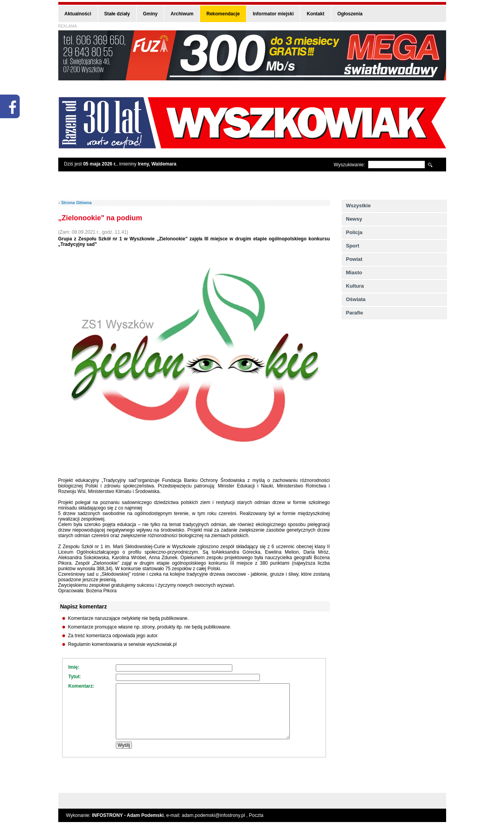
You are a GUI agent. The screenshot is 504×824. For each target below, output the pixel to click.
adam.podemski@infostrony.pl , (216, 815)
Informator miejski (273, 14)
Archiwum (182, 14)
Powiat (354, 259)
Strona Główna (76, 203)
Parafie (355, 313)
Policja (354, 232)
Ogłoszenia (350, 14)
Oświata (356, 299)
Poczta (256, 815)
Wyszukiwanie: (349, 165)
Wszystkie (359, 206)
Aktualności (78, 14)
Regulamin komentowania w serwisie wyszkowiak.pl (122, 644)
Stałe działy (117, 14)
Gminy (150, 14)
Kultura (355, 286)
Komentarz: (82, 686)
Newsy (354, 219)
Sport (353, 246)
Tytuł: (75, 677)
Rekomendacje (223, 14)
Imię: (74, 667)
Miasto (354, 272)
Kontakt (316, 14)
